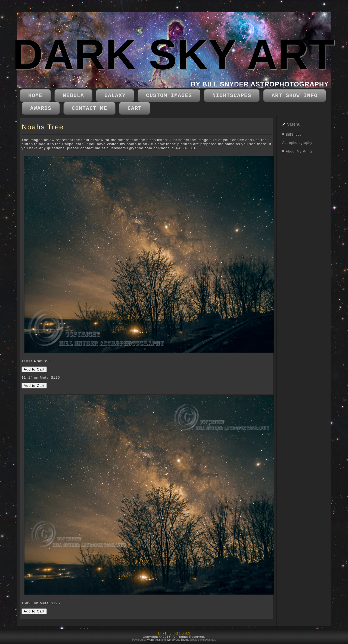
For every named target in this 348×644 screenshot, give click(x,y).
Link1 (162, 633)
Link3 (186, 633)
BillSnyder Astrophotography (297, 139)
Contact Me (89, 108)
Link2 (174, 633)
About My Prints (299, 151)
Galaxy (115, 96)
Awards (41, 108)
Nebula (73, 96)
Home (35, 96)
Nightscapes (232, 96)
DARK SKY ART (174, 55)
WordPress (154, 640)
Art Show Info (295, 96)
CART (135, 108)
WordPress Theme (178, 640)
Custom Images (169, 96)
